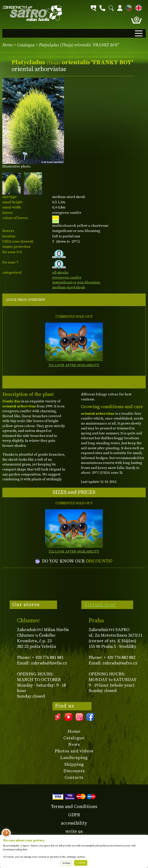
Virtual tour (100, 605)
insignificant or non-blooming (76, 282)
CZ (128, 7)
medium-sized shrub (69, 287)
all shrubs (60, 273)
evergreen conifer (67, 278)
